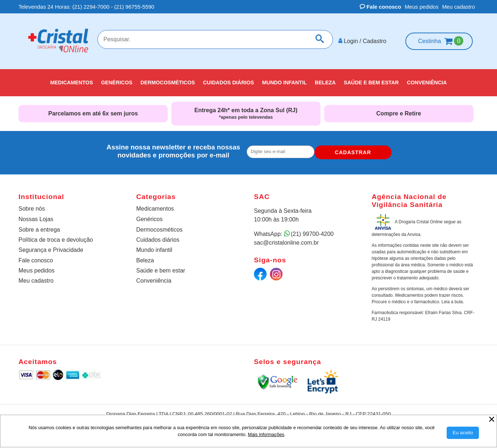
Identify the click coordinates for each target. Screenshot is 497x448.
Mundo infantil (154, 247)
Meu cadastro (458, 7)
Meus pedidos (421, 7)
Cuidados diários (158, 237)
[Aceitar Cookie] (463, 433)
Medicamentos (155, 206)
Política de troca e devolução (56, 237)
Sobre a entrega (39, 227)
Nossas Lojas (36, 216)
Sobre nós (32, 206)
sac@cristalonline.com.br (286, 240)
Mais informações (266, 434)
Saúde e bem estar (161, 268)
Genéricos (149, 216)
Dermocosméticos (159, 227)
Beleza (145, 257)
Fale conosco (381, 7)
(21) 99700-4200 (312, 231)
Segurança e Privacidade (51, 247)
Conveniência (154, 278)
